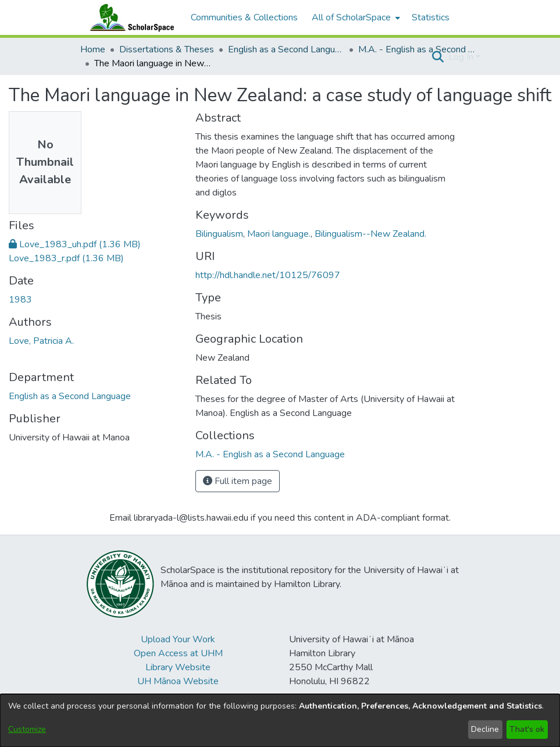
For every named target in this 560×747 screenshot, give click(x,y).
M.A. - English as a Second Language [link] (416, 49)
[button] (438, 57)
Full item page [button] (238, 481)
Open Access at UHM (178, 653)
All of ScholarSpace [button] (351, 17)
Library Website (178, 667)
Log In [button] (462, 57)
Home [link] (93, 49)
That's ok (527, 729)
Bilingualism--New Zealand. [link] (370, 234)
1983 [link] (20, 300)
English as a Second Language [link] (286, 49)
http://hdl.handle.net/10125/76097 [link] (268, 275)
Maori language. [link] (279, 234)
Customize (27, 729)
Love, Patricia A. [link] (41, 341)
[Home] (130, 17)
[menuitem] (355, 17)
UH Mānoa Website (178, 681)
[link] (75, 244)
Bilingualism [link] (219, 234)
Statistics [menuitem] (431, 17)
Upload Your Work (178, 639)
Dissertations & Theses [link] (167, 49)
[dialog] (280, 721)
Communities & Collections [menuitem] (244, 17)
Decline (485, 729)
